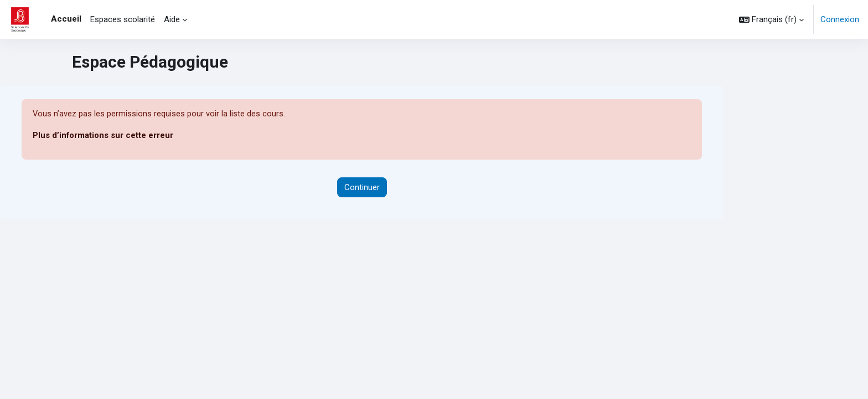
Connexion (840, 19)
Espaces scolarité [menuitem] (123, 19)
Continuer (362, 187)
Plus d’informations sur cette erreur (103, 136)
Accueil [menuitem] (66, 19)
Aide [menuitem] (172, 19)
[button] (771, 19)
